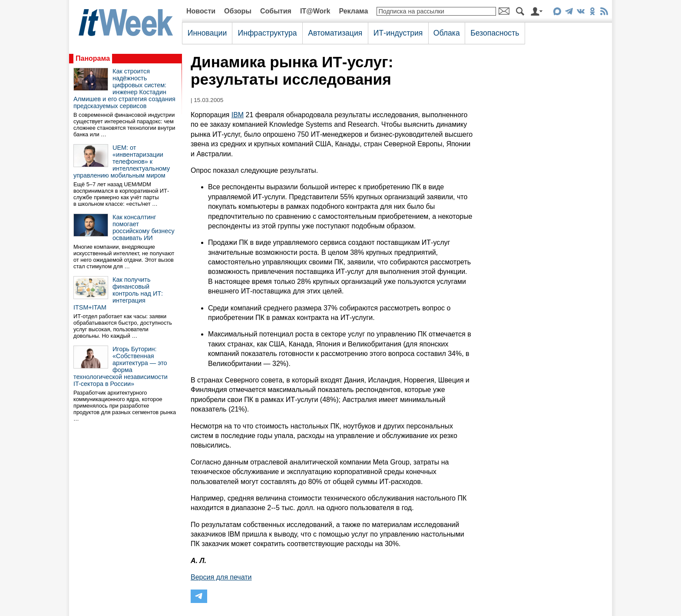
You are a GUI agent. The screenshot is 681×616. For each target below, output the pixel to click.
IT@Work (315, 11)
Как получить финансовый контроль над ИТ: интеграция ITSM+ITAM (118, 293)
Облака (447, 33)
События (276, 11)
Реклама (353, 11)
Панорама (93, 58)
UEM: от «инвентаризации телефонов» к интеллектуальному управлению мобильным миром (122, 161)
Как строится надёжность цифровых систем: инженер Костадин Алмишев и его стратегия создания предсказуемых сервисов (124, 89)
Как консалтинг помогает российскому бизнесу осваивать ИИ (144, 227)
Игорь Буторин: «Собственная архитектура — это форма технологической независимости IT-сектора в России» (121, 366)
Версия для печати (221, 577)
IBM (238, 115)
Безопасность (495, 33)
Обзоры (238, 11)
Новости (201, 11)
